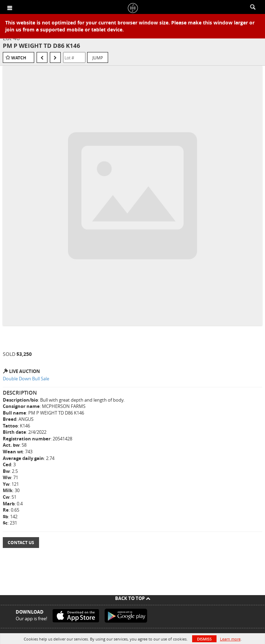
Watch (19, 58)
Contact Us (21, 543)
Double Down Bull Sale (26, 379)
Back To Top (133, 598)
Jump (98, 58)
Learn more (230, 639)
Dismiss (204, 639)
